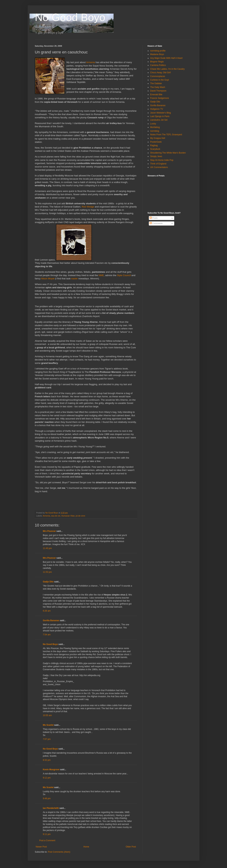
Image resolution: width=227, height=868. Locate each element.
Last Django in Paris (160, 116)
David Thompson (158, 91)
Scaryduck (155, 149)
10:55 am (47, 715)
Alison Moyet (48, 279)
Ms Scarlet (48, 725)
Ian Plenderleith (51, 808)
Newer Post (41, 847)
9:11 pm (47, 834)
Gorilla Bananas (51, 620)
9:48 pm (47, 798)
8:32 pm (47, 760)
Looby (153, 124)
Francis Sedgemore (160, 98)
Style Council (124, 275)
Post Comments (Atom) (59, 852)
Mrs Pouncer (49, 531)
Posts (154, 218)
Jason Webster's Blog (161, 113)
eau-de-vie (56, 516)
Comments (156, 223)
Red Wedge (88, 207)
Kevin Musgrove (51, 770)
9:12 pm (47, 778)
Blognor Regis (157, 62)
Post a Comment (47, 840)
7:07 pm (47, 739)
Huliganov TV (157, 109)
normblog (155, 131)
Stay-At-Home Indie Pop (162, 160)
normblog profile (158, 51)
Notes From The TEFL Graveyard (166, 135)
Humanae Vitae (68, 516)
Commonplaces (158, 76)
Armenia (90, 62)
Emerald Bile (156, 95)
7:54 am (47, 635)
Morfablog (155, 127)
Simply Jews (156, 156)
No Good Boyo (70, 17)
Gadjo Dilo (48, 582)
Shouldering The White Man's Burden (168, 153)
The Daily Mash (158, 87)
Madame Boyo (157, 54)
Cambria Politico (158, 65)
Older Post (131, 847)
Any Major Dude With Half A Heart (166, 58)
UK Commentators (159, 167)
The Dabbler (156, 83)
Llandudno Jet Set (159, 120)
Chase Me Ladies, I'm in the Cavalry (167, 69)
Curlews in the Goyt (160, 80)
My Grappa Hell (158, 138)
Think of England (158, 164)
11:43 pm (47, 548)
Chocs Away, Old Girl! (161, 73)
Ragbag (154, 145)
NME (101, 275)
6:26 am (47, 611)
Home (86, 847)
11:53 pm (47, 572)
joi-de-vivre (80, 516)
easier (75, 279)
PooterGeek (156, 142)
